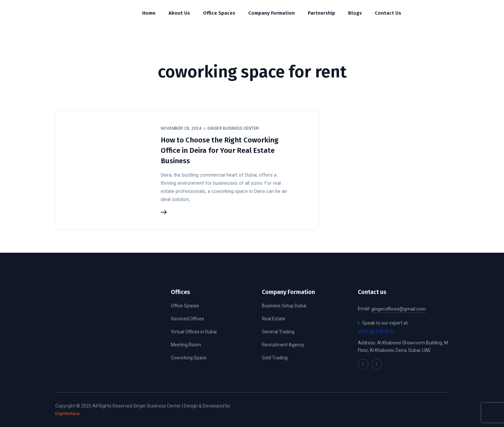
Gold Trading (275, 358)
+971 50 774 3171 (376, 332)
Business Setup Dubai (284, 306)
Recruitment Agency (283, 345)
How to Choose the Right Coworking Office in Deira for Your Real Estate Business (220, 150)
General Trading (278, 332)
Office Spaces (185, 306)
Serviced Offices (187, 319)
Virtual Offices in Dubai (194, 332)
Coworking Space (189, 358)
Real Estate (274, 319)
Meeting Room (186, 345)
